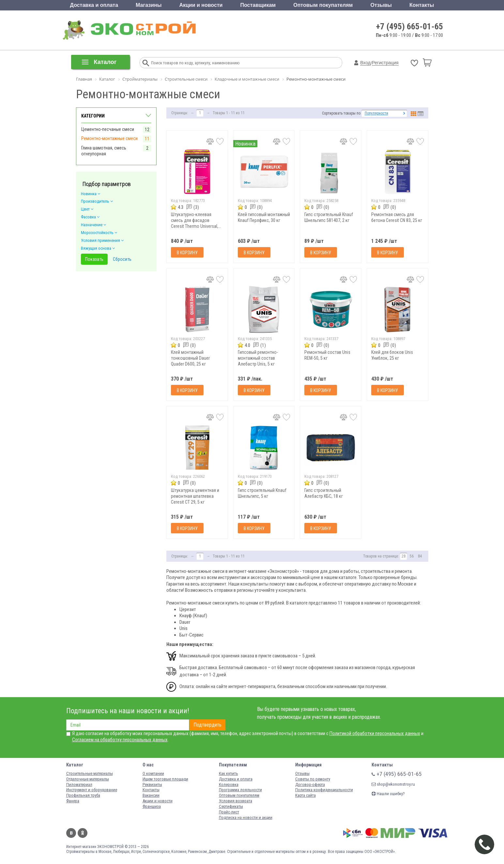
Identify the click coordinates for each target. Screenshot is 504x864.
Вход (365, 63)
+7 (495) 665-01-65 (410, 26)
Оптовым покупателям (323, 5)
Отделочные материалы (88, 779)
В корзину (187, 253)
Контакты (422, 5)
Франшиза (152, 806)
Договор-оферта (310, 785)
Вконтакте (71, 833)
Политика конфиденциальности (324, 790)
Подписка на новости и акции (246, 817)
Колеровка (229, 785)
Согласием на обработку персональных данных (120, 740)
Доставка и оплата (94, 5)
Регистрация (385, 63)
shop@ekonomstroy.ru (393, 784)
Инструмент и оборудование (92, 790)
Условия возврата (236, 801)
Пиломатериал (79, 785)
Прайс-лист (229, 812)
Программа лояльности (240, 790)
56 (412, 556)
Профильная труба (83, 795)
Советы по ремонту (313, 779)
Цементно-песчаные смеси (108, 129)
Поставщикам (258, 5)
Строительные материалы (90, 773)
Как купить (229, 773)
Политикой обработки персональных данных (375, 733)
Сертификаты (231, 806)
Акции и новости (201, 5)
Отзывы (381, 5)
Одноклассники (83, 833)
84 (420, 556)
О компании (153, 773)
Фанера (73, 801)
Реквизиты (152, 785)
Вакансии (151, 795)
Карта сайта (305, 795)
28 (404, 556)
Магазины (149, 5)
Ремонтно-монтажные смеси (109, 138)
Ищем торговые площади (165, 779)
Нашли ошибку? (388, 794)
